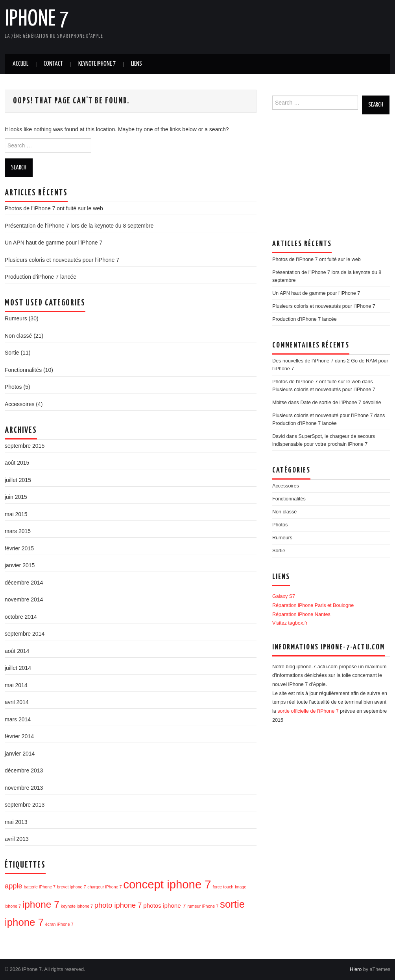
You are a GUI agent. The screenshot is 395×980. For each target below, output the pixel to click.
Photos (13, 387)
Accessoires (19, 404)
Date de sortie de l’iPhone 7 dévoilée (341, 403)
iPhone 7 (37, 19)
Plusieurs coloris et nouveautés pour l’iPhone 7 (62, 260)
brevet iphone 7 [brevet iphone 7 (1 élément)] (71, 887)
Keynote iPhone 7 (97, 64)
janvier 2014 (20, 754)
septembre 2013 (25, 805)
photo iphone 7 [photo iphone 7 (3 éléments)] (118, 905)
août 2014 (17, 651)
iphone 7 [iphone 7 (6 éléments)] (41, 904)
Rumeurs (16, 318)
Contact (53, 64)
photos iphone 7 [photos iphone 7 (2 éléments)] (164, 906)
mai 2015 (16, 514)
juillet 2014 (18, 668)
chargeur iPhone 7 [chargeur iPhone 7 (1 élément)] (104, 887)
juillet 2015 (18, 480)
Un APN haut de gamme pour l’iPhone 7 (54, 243)
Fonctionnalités (23, 370)
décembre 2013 (24, 770)
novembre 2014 (24, 599)
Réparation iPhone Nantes (301, 614)
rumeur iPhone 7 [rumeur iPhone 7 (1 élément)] (203, 906)
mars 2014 (18, 719)
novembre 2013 (24, 788)
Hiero (356, 969)
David (279, 436)
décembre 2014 (24, 583)
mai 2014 (16, 685)
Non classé (18, 336)
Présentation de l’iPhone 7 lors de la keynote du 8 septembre (79, 226)
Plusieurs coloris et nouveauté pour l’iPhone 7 (323, 416)
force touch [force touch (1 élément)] (223, 887)
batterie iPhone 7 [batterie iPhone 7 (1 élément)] (40, 887)
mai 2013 (16, 822)
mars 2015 (18, 531)
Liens (137, 64)
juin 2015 (16, 497)
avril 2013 (17, 839)
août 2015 (17, 463)
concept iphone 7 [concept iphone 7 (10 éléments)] (167, 884)
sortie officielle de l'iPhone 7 (308, 711)
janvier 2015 (20, 565)
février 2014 (19, 736)
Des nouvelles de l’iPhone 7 (303, 361)
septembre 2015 (25, 446)
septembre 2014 (25, 634)
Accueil (20, 64)
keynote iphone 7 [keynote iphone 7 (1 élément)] (77, 906)
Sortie (12, 353)
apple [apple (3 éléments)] (14, 886)
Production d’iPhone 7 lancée (41, 277)
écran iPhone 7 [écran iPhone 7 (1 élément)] (59, 924)
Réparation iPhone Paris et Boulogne (313, 605)
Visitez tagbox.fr (290, 623)
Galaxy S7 (284, 596)
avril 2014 (17, 702)
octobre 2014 (21, 617)
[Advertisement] (246, 26)
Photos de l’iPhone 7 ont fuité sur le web (54, 208)
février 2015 (19, 548)
